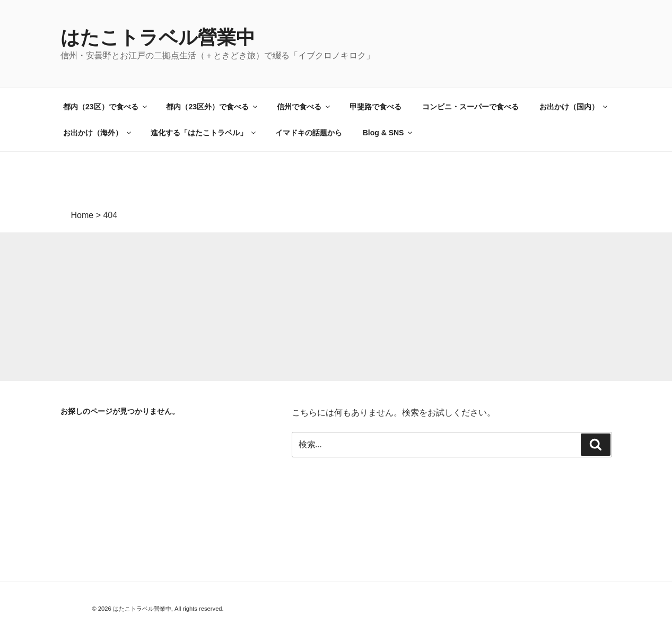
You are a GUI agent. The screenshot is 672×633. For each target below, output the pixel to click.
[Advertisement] (318, 307)
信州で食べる (304, 107)
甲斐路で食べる (376, 107)
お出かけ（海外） (98, 133)
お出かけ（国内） (574, 107)
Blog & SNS (389, 133)
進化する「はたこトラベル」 (204, 133)
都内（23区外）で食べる (212, 107)
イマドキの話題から (309, 133)
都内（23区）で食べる (106, 107)
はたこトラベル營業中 (158, 37)
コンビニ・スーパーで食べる (470, 107)
